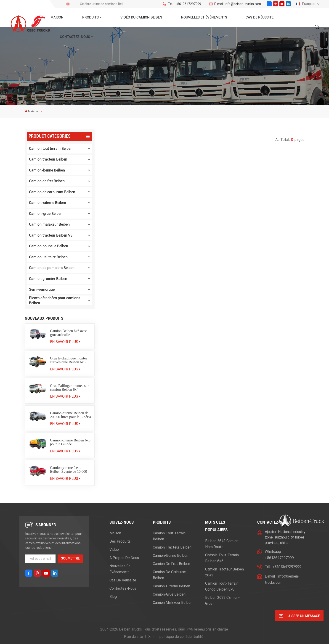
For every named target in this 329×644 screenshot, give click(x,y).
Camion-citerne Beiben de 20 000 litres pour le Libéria (70, 415)
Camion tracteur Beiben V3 (51, 235)
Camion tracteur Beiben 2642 (224, 572)
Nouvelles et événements (204, 17)
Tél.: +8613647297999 (283, 567)
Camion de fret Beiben (47, 181)
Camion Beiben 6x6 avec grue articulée (68, 333)
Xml (151, 637)
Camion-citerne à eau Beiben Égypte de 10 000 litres (69, 470)
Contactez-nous (75, 37)
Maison (57, 17)
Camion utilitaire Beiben (48, 257)
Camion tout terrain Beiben (51, 149)
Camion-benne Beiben (47, 170)
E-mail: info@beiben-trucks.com (235, 4)
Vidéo (114, 550)
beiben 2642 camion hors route (222, 544)
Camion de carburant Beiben (52, 192)
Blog (113, 597)
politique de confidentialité (181, 637)
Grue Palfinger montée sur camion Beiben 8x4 (69, 388)
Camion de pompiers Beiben (52, 268)
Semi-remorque (42, 289)
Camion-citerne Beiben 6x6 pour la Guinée (70, 442)
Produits (90, 17)
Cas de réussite (260, 17)
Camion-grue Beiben (46, 214)
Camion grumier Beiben (48, 279)
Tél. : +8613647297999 (182, 4)
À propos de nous (124, 558)
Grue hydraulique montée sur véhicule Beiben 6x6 (69, 360)
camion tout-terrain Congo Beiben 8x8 (222, 586)
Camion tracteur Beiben (48, 159)
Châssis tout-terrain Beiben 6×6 (222, 558)
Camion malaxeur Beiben (49, 224)
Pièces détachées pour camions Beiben (55, 300)
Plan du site (133, 637)
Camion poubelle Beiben (49, 246)
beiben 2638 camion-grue (222, 600)
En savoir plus (65, 342)
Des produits (120, 541)
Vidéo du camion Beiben (141, 17)
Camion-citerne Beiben (48, 203)
